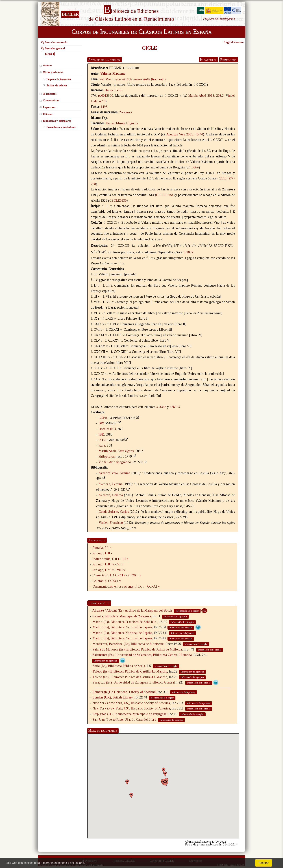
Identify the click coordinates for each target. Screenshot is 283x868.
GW (101, 423)
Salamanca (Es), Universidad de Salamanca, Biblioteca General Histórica (142, 655)
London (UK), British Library (113, 697)
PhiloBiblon (107, 456)
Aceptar (264, 863)
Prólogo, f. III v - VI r (108, 564)
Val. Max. (106, 79)
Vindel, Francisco (111, 523)
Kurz (102, 445)
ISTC (102, 440)
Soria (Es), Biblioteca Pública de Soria (119, 666)
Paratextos (208, 60)
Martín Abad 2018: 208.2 (206, 96)
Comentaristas (51, 100)
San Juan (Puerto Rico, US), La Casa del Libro (124, 720)
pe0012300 (106, 96)
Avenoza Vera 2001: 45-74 (185, 134)
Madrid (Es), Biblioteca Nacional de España (122, 627)
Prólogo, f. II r (102, 553)
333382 (161, 407)
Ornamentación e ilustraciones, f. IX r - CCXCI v (126, 586)
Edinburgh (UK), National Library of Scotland (124, 692)
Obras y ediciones (53, 72)
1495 (104, 107)
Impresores (49, 107)
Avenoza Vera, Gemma (114, 473)
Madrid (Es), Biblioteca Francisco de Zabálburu (125, 622)
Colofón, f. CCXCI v (107, 581)
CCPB (103, 418)
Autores (47, 65)
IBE (101, 434)
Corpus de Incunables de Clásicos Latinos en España (141, 32)
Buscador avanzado (54, 42)
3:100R (189, 252)
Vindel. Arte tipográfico (115, 462)
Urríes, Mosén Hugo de (122, 123)
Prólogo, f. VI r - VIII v (109, 570)
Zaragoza (126, 112)
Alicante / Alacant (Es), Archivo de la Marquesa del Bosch (132, 610)
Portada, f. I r (102, 548)
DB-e (195, 167)
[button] (164, 771)
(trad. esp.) (140, 79)
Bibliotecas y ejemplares (57, 121)
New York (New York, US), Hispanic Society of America (131, 703)
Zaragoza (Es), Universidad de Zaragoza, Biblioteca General (134, 682)
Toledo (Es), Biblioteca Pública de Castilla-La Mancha (130, 671)
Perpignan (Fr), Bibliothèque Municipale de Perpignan (130, 714)
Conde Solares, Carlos (114, 512)
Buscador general (53, 48)
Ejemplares (228, 60)
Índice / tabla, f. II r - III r (110, 559)
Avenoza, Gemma (110, 484)
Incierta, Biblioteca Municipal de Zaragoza (122, 616)
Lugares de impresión (59, 79)
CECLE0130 (118, 201)
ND (204, 611)
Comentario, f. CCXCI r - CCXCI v (117, 575)
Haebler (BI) (107, 429)
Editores (48, 114)
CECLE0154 (165, 195)
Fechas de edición (57, 85)
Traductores (50, 94)
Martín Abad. (116, 451)
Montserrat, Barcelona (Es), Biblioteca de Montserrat (129, 644)
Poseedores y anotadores (61, 127)
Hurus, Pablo (113, 90)
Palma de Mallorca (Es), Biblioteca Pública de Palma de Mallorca (137, 649)
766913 (175, 407)
